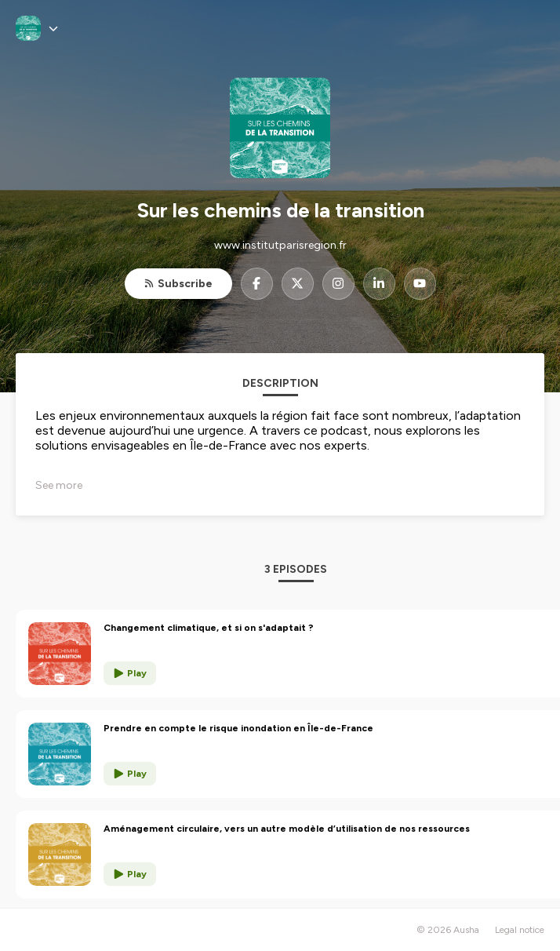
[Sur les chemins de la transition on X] (298, 284)
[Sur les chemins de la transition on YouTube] (420, 284)
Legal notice (520, 930)
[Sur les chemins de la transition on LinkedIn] (379, 284)
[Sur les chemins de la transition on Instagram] (338, 284)
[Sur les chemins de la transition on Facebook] (257, 284)
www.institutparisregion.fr (280, 245)
